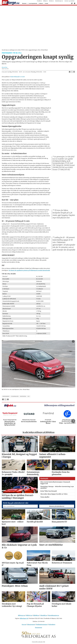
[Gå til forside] (11, 2)
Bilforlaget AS (24, 618)
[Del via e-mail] (74, 72)
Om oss (24, 625)
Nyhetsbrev (52, 625)
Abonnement (31, 625)
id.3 (29, 396)
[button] (73, 421)
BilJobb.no (51, 1)
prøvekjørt (6, 396)
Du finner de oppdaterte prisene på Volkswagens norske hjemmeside (29, 270)
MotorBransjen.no (59, 1)
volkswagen (15, 396)
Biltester (41, 3)
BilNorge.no (22, 615)
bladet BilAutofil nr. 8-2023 (18, 77)
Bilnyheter (24, 3)
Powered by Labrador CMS (38, 642)
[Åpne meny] (75, 3)
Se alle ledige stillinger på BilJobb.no (39, 432)
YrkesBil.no (39, 1)
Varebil (47, 3)
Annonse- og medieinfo (69, 1)
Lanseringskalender (33, 3)
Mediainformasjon (42, 625)
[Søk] (72, 3)
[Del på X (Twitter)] (72, 72)
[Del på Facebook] (70, 72)
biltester (23, 396)
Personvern (39, 628)
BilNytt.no (45, 1)
